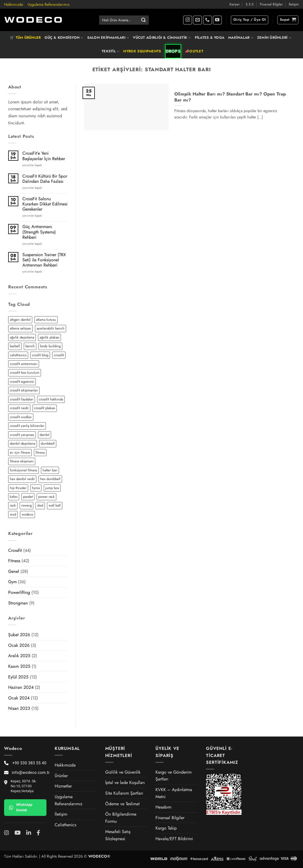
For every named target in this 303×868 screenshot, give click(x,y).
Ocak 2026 (19, 645)
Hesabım (163, 807)
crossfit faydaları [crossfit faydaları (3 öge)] (22, 399)
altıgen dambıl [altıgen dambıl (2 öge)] (20, 320)
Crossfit (15, 550)
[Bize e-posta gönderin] (197, 20)
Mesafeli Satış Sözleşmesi (118, 835)
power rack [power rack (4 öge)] (46, 497)
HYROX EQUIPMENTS (142, 51)
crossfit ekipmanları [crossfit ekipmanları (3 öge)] (24, 390)
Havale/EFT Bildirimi (174, 839)
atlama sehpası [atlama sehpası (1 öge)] (20, 328)
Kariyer (235, 4)
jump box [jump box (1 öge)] (52, 488)
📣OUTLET (194, 51)
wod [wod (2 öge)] (13, 514)
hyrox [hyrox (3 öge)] (36, 488)
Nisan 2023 (19, 708)
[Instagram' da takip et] (188, 20)
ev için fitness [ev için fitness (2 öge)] (20, 452)
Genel (14, 571)
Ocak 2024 (19, 698)
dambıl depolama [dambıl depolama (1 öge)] (23, 443)
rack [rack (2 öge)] (13, 505)
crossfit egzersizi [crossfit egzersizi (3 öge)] (22, 381)
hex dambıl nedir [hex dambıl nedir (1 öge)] (22, 479)
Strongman (18, 603)
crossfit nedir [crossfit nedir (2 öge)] (19, 408)
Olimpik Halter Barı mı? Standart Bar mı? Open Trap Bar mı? (230, 97)
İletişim (294, 4)
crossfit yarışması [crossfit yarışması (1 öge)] (22, 435)
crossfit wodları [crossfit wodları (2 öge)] (21, 417)
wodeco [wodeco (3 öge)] (27, 514)
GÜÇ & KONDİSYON (64, 38)
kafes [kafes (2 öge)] (14, 497)
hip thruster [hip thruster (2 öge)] (18, 488)
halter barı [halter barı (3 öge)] (50, 470)
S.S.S (250, 4)
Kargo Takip (166, 828)
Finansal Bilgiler (271, 4)
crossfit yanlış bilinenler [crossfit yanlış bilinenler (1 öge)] (27, 426)
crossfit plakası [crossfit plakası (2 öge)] (45, 408)
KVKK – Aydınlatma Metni (174, 793)
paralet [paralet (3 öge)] (28, 497)
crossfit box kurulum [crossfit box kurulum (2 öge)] (25, 372)
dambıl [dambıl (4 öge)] (45, 435)
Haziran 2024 (21, 687)
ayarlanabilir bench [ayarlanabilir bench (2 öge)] (51, 328)
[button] (250, 20)
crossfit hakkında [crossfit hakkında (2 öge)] (51, 399)
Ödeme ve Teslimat (122, 804)
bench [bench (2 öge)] (30, 346)
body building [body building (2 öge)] (50, 346)
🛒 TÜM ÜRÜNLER (25, 38)
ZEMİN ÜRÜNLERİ (274, 38)
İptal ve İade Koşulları (125, 782)
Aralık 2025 (19, 656)
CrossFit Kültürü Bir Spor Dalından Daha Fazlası (45, 179)
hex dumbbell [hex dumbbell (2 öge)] (50, 479)
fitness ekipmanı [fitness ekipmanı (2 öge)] (22, 461)
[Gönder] (143, 20)
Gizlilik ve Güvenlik (123, 772)
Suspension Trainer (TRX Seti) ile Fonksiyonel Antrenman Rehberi (44, 260)
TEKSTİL (111, 51)
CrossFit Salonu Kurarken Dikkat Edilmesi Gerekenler (45, 204)
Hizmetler (63, 786)
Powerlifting (19, 592)
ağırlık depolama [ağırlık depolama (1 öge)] (22, 337)
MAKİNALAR (241, 38)
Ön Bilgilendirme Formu (121, 818)
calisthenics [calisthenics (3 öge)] (18, 355)
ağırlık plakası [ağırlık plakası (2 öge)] (49, 337)
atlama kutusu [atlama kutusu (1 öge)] (46, 320)
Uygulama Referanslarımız (48, 4)
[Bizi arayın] (208, 20)
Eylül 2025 (18, 677)
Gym (12, 582)
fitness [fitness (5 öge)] (40, 452)
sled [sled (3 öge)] (40, 505)
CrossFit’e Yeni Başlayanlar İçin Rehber (44, 156)
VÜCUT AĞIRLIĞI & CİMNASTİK (162, 38)
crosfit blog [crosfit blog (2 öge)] (40, 355)
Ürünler (61, 776)
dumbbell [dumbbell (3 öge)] (48, 443)
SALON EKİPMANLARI (108, 38)
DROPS (173, 51)
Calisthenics (65, 825)
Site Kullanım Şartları (124, 793)
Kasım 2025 (19, 666)
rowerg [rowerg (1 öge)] (27, 505)
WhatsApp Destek (21, 807)
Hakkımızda (14, 4)
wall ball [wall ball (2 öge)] (55, 505)
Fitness (14, 561)
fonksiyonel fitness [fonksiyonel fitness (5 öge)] (23, 470)
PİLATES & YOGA (210, 38)
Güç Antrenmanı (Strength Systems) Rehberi (39, 232)
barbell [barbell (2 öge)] (15, 346)
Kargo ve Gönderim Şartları (173, 776)
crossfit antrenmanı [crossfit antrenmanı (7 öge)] (24, 364)
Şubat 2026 (19, 635)
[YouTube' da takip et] (217, 20)
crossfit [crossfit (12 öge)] (59, 355)
